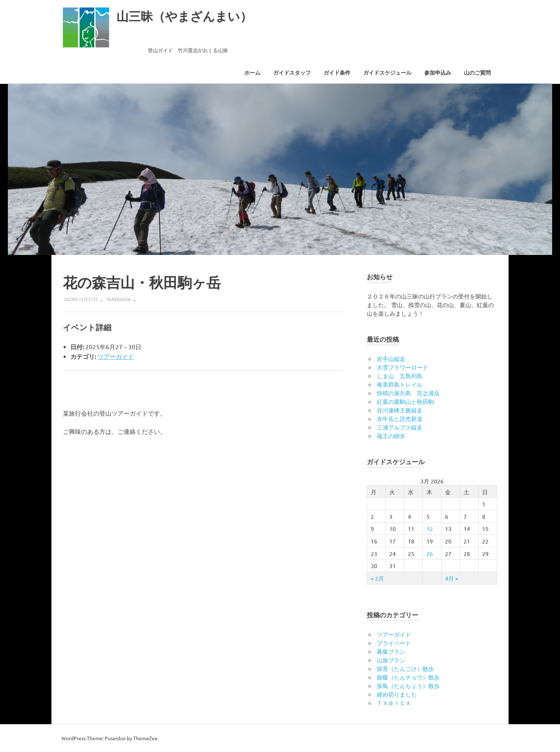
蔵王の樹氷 (391, 436)
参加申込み (438, 73)
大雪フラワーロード (402, 367)
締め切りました (397, 694)
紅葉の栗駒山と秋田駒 (405, 401)
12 (430, 528)
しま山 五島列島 (400, 376)
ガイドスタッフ (292, 73)
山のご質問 (477, 73)
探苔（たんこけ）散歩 (405, 668)
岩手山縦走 (391, 359)
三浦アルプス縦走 (400, 427)
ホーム (252, 73)
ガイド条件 (337, 73)
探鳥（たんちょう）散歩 (408, 686)
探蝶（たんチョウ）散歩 (408, 677)
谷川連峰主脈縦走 (400, 410)
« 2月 (377, 578)
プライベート (394, 643)
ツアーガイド (116, 356)
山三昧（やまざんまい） (192, 16)
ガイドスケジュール (387, 73)
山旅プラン (391, 660)
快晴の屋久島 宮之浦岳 (408, 393)
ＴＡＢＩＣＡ (394, 703)
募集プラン (391, 651)
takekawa (119, 299)
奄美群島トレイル (400, 384)
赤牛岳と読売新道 (400, 418)
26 (430, 553)
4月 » (452, 578)
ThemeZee (145, 738)
